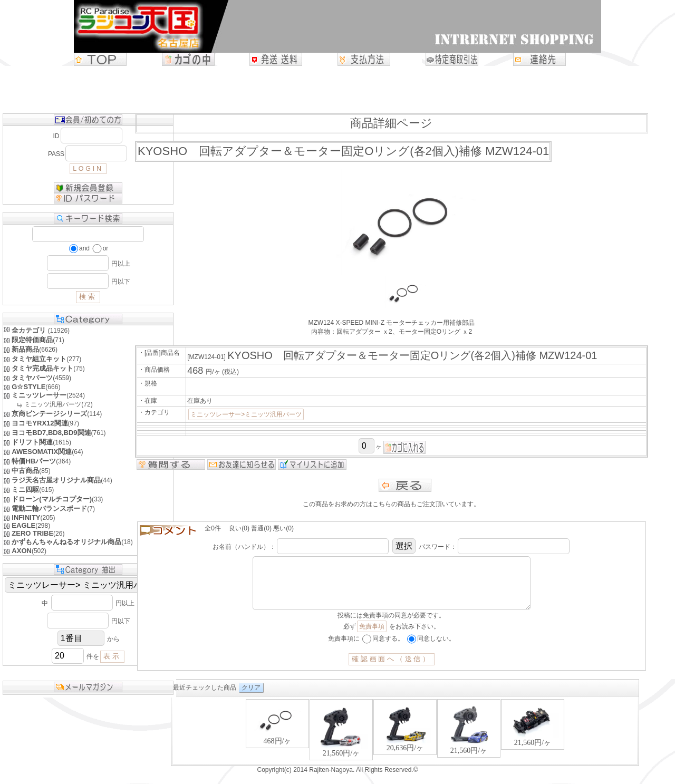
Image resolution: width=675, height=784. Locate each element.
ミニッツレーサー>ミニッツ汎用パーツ (246, 414)
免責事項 (372, 637)
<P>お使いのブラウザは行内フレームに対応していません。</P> (405, 742)
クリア (251, 698)
